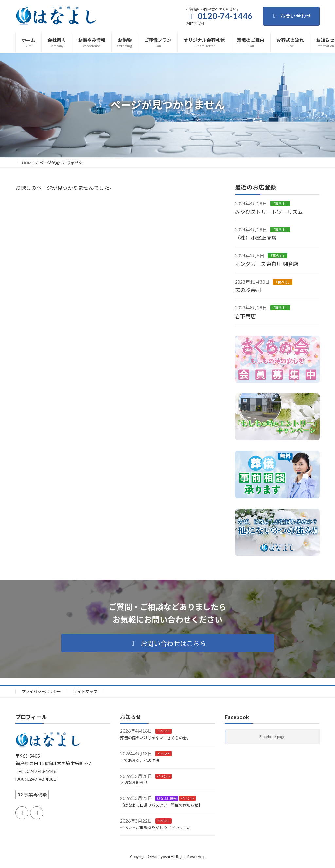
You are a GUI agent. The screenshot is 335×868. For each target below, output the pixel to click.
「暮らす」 (280, 204)
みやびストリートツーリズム (269, 212)
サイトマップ (85, 691)
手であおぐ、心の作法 (140, 760)
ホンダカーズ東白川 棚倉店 (267, 264)
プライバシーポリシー (41, 691)
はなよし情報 (167, 798)
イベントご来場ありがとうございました (155, 827)
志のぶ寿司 (248, 290)
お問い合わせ (291, 16)
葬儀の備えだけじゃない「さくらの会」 (155, 738)
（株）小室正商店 (256, 238)
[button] (168, 643)
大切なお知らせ (134, 783)
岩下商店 (245, 316)
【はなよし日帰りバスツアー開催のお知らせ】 (161, 805)
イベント (164, 731)
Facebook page (272, 737)
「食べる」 (283, 282)
